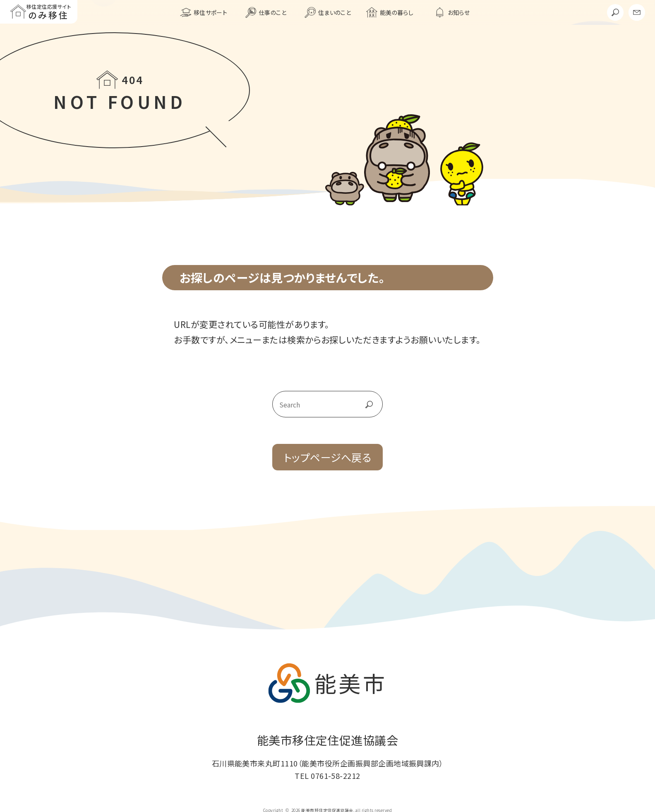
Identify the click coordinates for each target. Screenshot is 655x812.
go (360, 404)
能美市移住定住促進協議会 (328, 740)
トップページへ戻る (327, 457)
